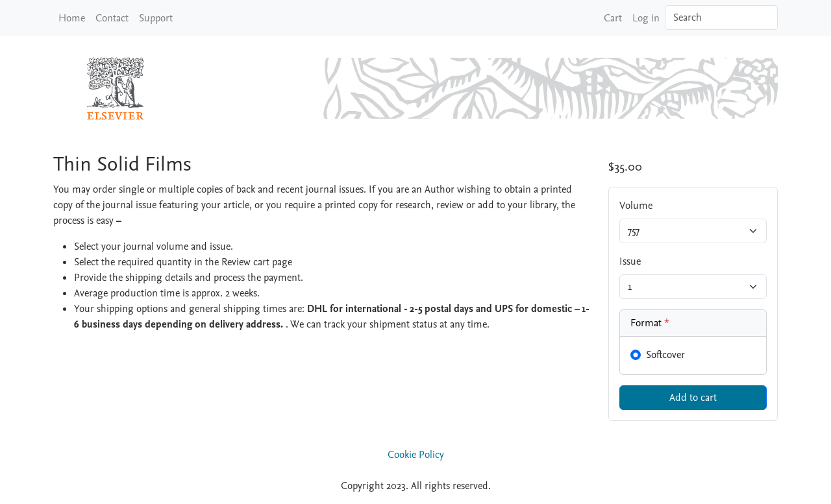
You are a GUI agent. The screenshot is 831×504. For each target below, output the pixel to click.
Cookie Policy (416, 455)
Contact (112, 18)
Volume (636, 206)
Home (72, 18)
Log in (646, 18)
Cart (613, 18)
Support (156, 18)
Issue (630, 261)
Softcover (665, 355)
